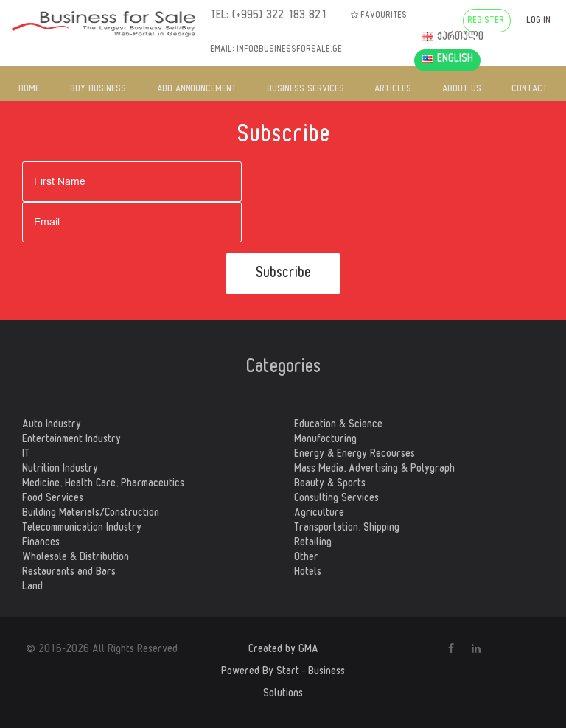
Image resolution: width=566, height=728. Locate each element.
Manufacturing (325, 441)
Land (32, 588)
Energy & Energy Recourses (354, 455)
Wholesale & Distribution (76, 559)
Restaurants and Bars (69, 573)
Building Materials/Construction (91, 514)
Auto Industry (52, 426)
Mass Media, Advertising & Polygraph (374, 470)
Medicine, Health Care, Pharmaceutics (103, 485)
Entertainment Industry (71, 441)
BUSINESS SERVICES (305, 90)
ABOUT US (462, 90)
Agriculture (319, 514)
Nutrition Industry (60, 470)
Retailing (313, 544)
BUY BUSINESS (98, 90)
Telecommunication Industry (82, 529)
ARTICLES (393, 90)
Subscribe (283, 275)
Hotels (308, 573)
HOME (29, 90)
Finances (41, 544)
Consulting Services (336, 500)
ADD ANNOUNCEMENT (197, 90)
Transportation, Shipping (347, 529)
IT (26, 455)
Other (306, 559)
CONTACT (530, 90)
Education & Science (338, 426)
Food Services (53, 500)
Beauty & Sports (330, 485)
